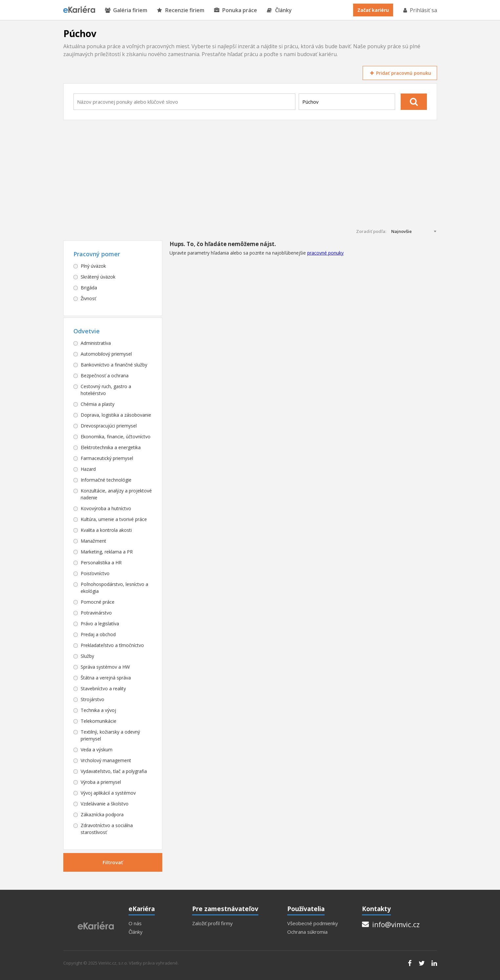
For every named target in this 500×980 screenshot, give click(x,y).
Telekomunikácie (99, 721)
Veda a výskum (97, 750)
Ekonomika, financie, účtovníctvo (116, 437)
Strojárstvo (92, 699)
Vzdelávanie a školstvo (105, 804)
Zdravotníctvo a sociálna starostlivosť (107, 829)
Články (279, 10)
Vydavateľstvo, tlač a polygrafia (114, 771)
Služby (87, 656)
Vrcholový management (106, 760)
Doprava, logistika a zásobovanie (116, 415)
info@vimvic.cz (391, 925)
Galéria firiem (126, 10)
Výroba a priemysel (101, 782)
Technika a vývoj (98, 710)
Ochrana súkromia (307, 932)
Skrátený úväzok (98, 277)
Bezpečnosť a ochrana (105, 375)
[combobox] (184, 102)
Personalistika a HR (101, 563)
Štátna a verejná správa (106, 678)
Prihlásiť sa (420, 10)
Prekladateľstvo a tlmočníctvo (112, 645)
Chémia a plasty (98, 404)
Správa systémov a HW (105, 667)
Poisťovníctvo (95, 573)
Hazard (88, 469)
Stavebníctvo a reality (103, 688)
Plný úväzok (93, 266)
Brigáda (89, 288)
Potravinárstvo (96, 613)
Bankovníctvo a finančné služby (114, 365)
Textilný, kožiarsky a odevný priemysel (110, 735)
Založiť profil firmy (212, 923)
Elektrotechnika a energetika (111, 447)
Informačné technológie (106, 480)
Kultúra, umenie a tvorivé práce (114, 519)
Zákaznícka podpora (102, 814)
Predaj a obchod (98, 634)
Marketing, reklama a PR (107, 552)
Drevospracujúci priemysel (109, 426)
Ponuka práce (236, 10)
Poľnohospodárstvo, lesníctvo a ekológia (114, 588)
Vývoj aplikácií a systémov (108, 793)
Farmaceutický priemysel (107, 458)
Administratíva (96, 343)
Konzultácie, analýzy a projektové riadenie (116, 494)
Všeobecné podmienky (313, 923)
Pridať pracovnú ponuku (400, 73)
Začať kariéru (373, 10)
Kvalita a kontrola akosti (106, 530)
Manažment (93, 541)
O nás (135, 923)
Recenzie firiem (181, 10)
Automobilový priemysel (106, 354)
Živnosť (88, 298)
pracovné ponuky (325, 253)
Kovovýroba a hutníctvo (106, 508)
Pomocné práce (98, 602)
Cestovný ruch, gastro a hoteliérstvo (106, 390)
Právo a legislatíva (100, 624)
